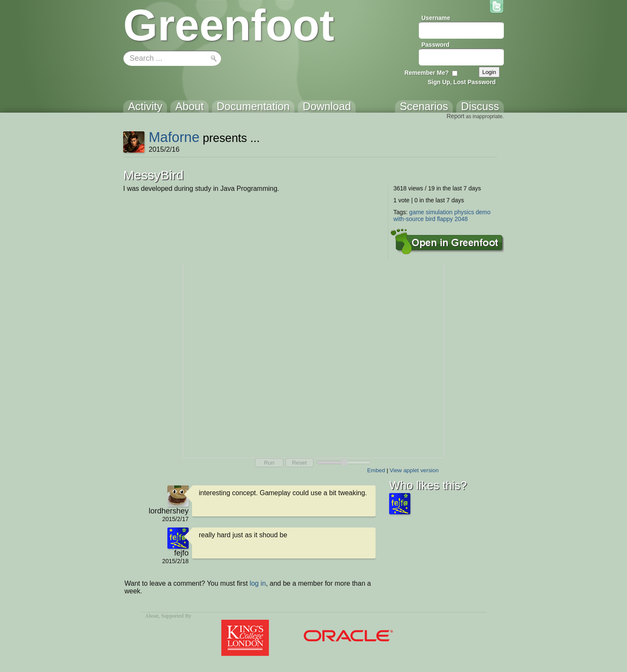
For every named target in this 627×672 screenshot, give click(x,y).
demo (483, 212)
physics (464, 212)
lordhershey (169, 511)
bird (430, 219)
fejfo (181, 553)
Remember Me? (426, 73)
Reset (299, 463)
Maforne (174, 137)
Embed (376, 470)
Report (455, 116)
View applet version (414, 470)
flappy (445, 219)
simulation (439, 212)
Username (436, 18)
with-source (409, 219)
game (417, 212)
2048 (461, 219)
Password (435, 45)
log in (258, 583)
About (152, 616)
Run (269, 463)
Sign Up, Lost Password (462, 82)
